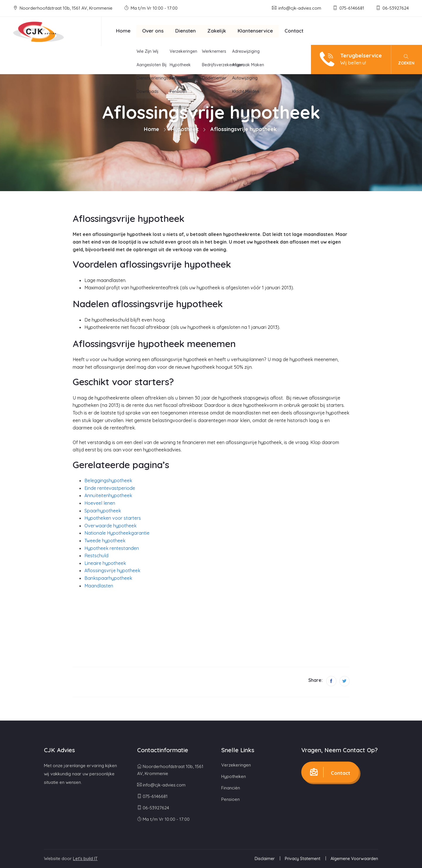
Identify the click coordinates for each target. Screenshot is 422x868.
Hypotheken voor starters (113, 518)
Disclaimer (265, 859)
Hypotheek (185, 129)
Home (123, 31)
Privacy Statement (303, 859)
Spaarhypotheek (103, 511)
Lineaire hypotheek (105, 563)
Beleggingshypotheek (108, 480)
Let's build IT (85, 858)
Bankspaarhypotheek (108, 578)
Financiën (231, 788)
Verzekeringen (236, 765)
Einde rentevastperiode (110, 488)
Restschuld (96, 556)
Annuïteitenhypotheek (108, 495)
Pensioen (230, 799)
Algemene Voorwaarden (354, 859)
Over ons (153, 31)
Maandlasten (99, 586)
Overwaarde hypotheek (110, 526)
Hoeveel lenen (100, 503)
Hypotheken (234, 776)
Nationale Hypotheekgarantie (117, 533)
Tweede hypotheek (105, 541)
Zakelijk (217, 31)
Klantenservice (255, 31)
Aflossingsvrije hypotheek (112, 570)
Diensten (186, 31)
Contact (294, 31)
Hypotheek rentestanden (112, 548)
